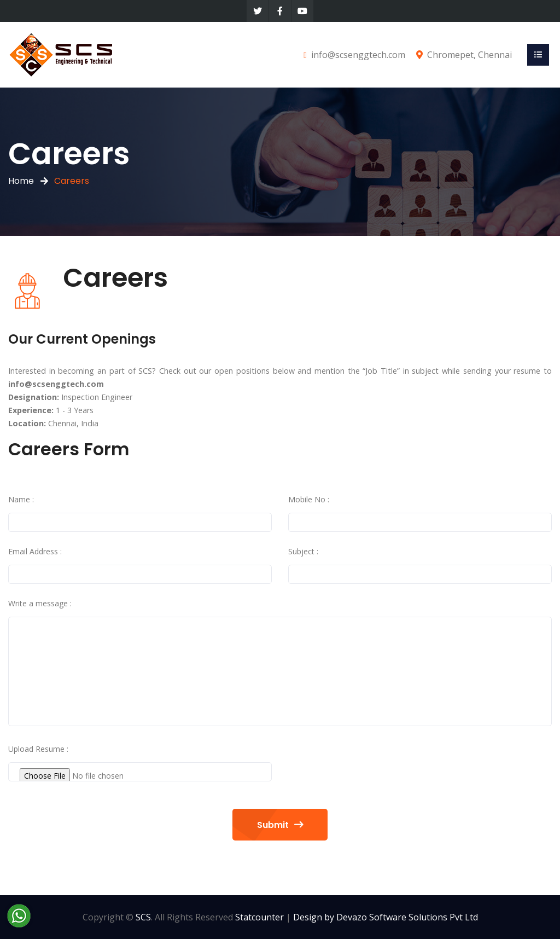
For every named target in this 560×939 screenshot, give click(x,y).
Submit (280, 825)
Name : (21, 499)
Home (21, 181)
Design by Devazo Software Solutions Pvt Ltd (386, 917)
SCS (143, 917)
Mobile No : (309, 499)
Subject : (303, 551)
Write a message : (40, 603)
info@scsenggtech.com (358, 55)
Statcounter (259, 917)
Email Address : (35, 551)
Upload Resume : (38, 749)
